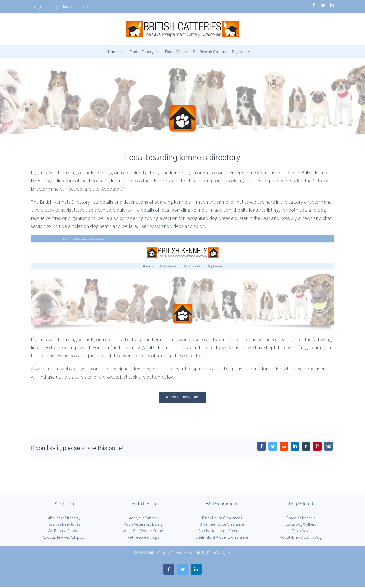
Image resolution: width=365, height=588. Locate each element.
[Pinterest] (317, 446)
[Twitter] (273, 446)
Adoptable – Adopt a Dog (301, 537)
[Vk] (328, 446)
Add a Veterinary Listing (143, 524)
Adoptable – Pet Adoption (64, 537)
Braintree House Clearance (222, 524)
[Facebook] (262, 446)
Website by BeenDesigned (210, 553)
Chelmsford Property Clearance (222, 537)
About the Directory (64, 518)
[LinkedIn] (295, 446)
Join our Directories (64, 524)
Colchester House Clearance (222, 531)
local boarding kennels (104, 181)
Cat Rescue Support (64, 531)
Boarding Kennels (301, 518)
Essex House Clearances (222, 518)
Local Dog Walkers (301, 524)
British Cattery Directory (166, 553)
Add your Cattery (143, 518)
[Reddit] (284, 446)
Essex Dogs (301, 531)
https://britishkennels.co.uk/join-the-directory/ (178, 347)
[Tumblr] (306, 446)
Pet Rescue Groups (143, 537)
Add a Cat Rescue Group (143, 531)
